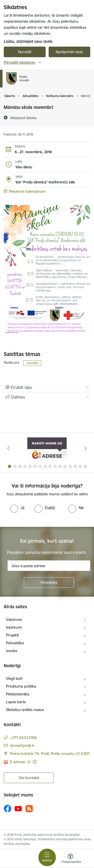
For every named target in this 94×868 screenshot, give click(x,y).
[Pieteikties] (49, 583)
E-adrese (18, 762)
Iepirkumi (14, 627)
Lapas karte (16, 702)
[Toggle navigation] (47, 857)
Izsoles (12, 651)
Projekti (12, 635)
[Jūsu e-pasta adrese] (49, 566)
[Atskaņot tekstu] (24, 118)
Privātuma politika (21, 686)
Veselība (32, 363)
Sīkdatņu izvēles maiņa (25, 710)
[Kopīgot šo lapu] (47, 397)
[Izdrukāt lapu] (47, 387)
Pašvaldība (15, 643)
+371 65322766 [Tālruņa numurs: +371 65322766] (23, 738)
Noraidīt (25, 52)
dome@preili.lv (22, 745)
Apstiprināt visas (69, 52)
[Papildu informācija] (35, 762)
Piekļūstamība (18, 694)
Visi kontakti (29, 778)
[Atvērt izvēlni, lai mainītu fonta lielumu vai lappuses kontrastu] (70, 859)
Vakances (14, 619)
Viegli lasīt (14, 678)
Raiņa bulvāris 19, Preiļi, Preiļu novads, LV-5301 (50, 753)
